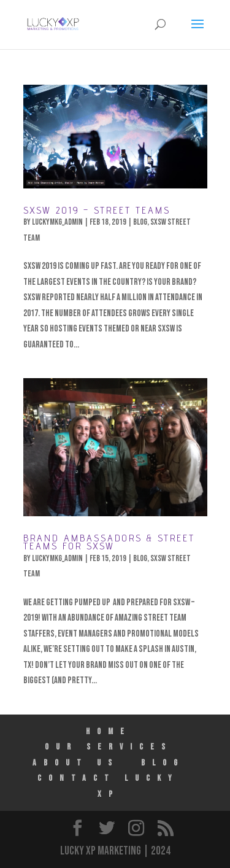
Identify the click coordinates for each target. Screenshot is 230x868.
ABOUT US (76, 763)
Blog (140, 222)
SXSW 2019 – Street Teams (97, 210)
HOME (109, 731)
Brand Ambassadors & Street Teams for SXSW (109, 542)
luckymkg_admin (57, 222)
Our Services (109, 747)
